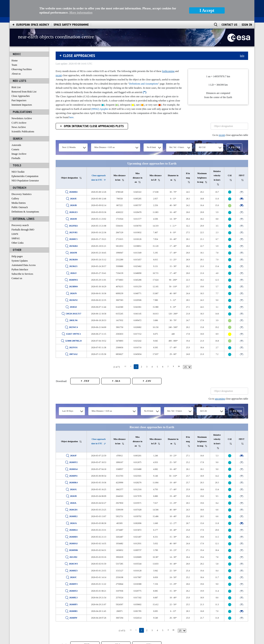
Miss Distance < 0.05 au (104, 147)
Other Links (18, 243)
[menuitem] (33, 25)
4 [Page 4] (152, 367)
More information (81, 13)
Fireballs (16, 158)
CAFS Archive (19, 123)
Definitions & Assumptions (25, 212)
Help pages (17, 256)
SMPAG (16, 238)
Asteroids (16, 145)
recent (59, 75)
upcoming (220, 399)
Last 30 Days (68, 411)
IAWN (15, 234)
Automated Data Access (24, 265)
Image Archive (19, 154)
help (242, 56)
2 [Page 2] (142, 367)
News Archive (19, 127)
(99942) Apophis (100, 109)
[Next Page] (174, 366)
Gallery (15, 199)
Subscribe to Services (22, 274)
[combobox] (73, 147)
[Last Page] (179, 366)
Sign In (247, 25)
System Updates (20, 261)
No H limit (151, 147)
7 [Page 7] (168, 367)
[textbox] (229, 126)
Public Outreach (20, 207)
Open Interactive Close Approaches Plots (93, 126)
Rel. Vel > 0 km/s (177, 147)
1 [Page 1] (136, 367)
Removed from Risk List (24, 92)
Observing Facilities (22, 69)
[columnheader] (71, 178)
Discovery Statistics (22, 194)
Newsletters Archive (22, 118)
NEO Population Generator (25, 181)
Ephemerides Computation (25, 176)
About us (16, 74)
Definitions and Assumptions (144, 84)
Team (14, 65)
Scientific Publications (23, 132)
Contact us (17, 278)
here (71, 117)
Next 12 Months (69, 147)
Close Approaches (21, 96)
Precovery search (20, 225)
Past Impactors (19, 100)
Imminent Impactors (22, 105)
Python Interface (20, 269)
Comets (15, 149)
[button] (234, 147)
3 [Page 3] (147, 367)
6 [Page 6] (163, 367)
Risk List (16, 87)
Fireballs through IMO (23, 230)
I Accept (207, 10)
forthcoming (168, 71)
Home (15, 61)
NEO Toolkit (18, 172)
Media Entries (19, 203)
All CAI (202, 147)
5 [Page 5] (157, 367)
